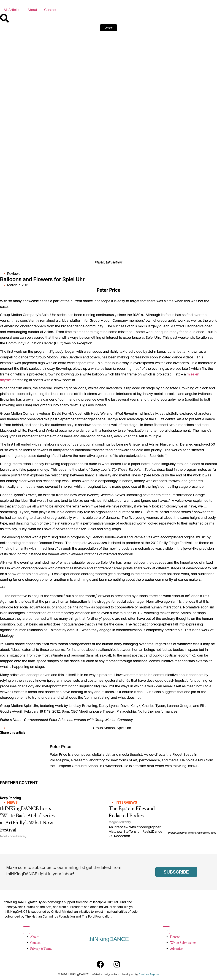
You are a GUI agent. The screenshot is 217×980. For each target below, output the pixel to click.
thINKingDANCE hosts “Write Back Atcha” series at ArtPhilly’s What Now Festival (27, 819)
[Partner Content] (36, 788)
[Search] (4, 18)
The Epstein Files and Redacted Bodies (132, 812)
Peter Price (61, 747)
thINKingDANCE (108, 939)
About (32, 10)
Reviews (14, 274)
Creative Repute (149, 975)
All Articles (12, 10)
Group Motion (104, 728)
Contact (51, 10)
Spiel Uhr (124, 728)
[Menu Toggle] (27, 930)
